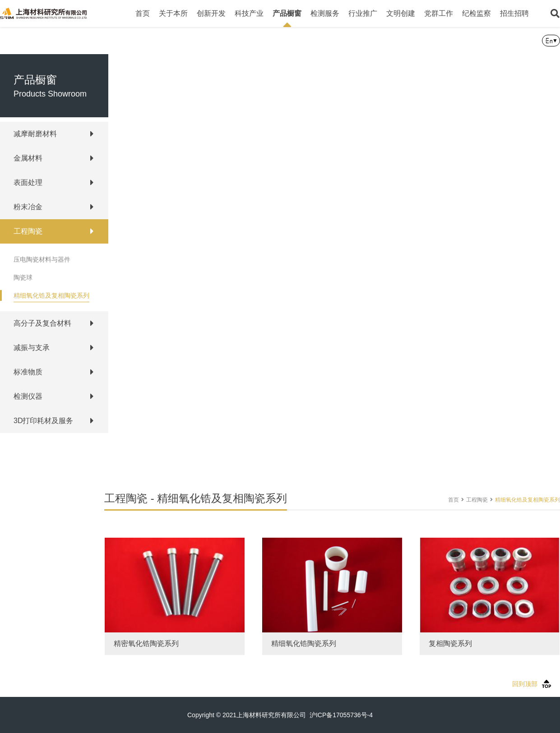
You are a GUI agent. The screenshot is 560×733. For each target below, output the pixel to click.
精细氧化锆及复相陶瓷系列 (51, 295)
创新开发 (211, 13)
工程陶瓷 (28, 231)
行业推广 (363, 13)
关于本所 (173, 13)
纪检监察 (477, 13)
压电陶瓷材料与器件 (42, 259)
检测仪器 (28, 396)
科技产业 (249, 13)
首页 (143, 13)
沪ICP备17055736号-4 (341, 715)
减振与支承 (32, 348)
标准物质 (28, 372)
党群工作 (439, 13)
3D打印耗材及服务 (43, 421)
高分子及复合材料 (42, 323)
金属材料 (28, 158)
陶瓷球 (23, 277)
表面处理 (28, 182)
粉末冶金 (28, 207)
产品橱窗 (287, 18)
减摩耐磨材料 (35, 134)
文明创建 (401, 13)
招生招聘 (514, 13)
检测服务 (325, 13)
